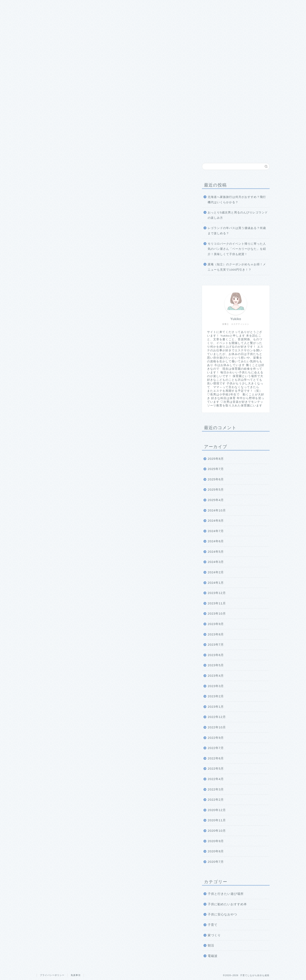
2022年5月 (216, 768)
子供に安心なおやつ (222, 914)
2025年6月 (216, 479)
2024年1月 (216, 583)
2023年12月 (217, 593)
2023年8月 (216, 634)
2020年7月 (216, 862)
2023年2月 (216, 696)
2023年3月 (216, 686)
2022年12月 (217, 717)
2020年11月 (217, 820)
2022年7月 (216, 748)
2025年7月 (216, 469)
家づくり (214, 935)
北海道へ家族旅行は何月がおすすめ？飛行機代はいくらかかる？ (237, 200)
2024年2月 (216, 572)
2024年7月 (216, 531)
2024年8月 (216, 521)
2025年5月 (216, 489)
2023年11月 (217, 603)
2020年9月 (216, 841)
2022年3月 (216, 789)
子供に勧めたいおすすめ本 (227, 904)
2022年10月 (217, 727)
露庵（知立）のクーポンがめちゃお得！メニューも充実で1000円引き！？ (237, 267)
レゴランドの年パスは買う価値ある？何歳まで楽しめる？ (237, 231)
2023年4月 (216, 676)
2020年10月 (217, 831)
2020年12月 (217, 810)
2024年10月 (217, 510)
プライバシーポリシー (52, 975)
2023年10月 (217, 613)
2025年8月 (216, 459)
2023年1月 (216, 707)
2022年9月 (216, 738)
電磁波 (213, 956)
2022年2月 (216, 800)
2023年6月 (216, 655)
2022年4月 (216, 779)
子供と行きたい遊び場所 (226, 894)
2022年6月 (216, 758)
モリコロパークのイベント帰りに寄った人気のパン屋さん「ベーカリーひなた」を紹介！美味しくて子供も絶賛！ (237, 249)
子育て (213, 925)
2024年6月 (216, 541)
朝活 (211, 945)
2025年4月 (216, 500)
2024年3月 (216, 562)
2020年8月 (216, 851)
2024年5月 (216, 552)
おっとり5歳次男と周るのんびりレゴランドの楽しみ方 (238, 215)
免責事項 (76, 975)
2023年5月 (216, 665)
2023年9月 (216, 624)
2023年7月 (216, 645)
